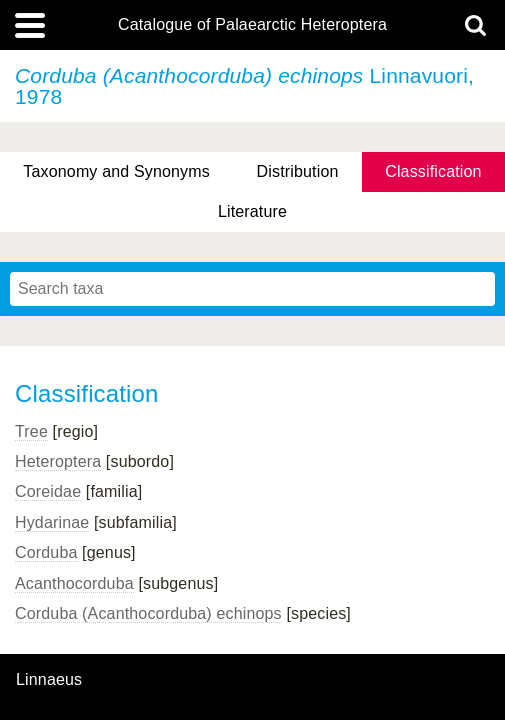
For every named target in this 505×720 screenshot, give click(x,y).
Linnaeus (49, 680)
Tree (31, 431)
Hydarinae (52, 522)
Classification (433, 171)
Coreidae (48, 491)
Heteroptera (58, 461)
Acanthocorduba (74, 583)
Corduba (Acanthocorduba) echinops (148, 613)
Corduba (46, 552)
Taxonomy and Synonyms (116, 171)
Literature (252, 211)
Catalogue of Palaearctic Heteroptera (252, 25)
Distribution (298, 171)
